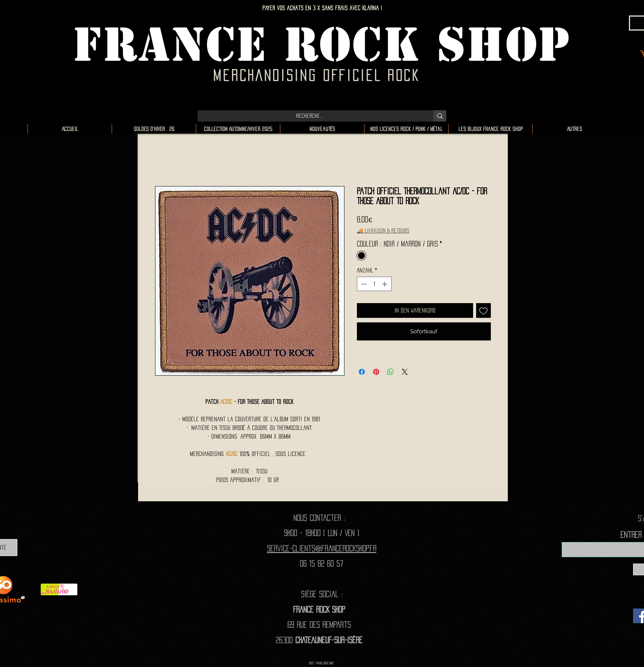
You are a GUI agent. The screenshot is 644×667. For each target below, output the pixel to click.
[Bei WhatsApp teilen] (390, 372)
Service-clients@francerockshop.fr (322, 548)
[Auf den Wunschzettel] (483, 310)
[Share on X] (405, 372)
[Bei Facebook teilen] (362, 372)
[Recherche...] (310, 116)
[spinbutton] (374, 284)
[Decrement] (363, 284)
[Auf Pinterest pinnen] (376, 372)
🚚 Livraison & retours (383, 230)
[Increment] (385, 284)
